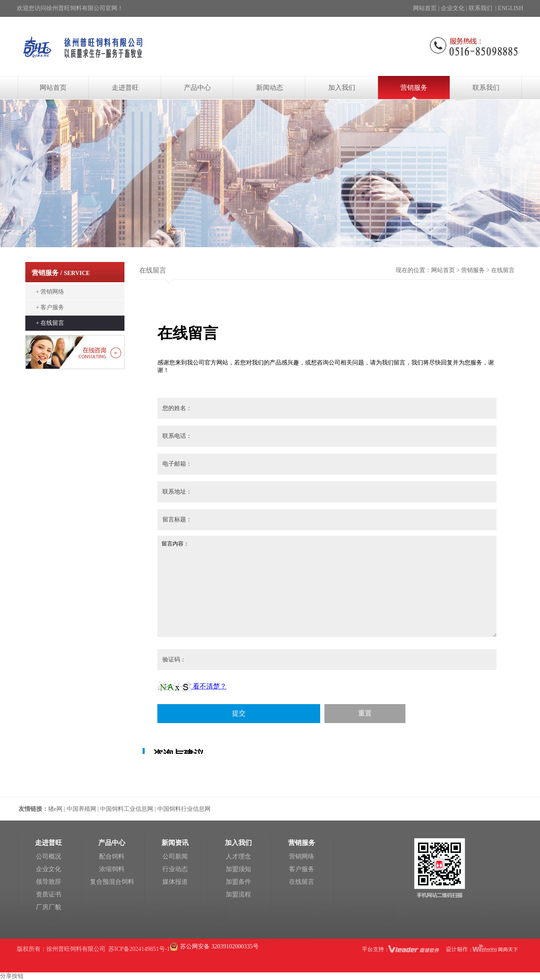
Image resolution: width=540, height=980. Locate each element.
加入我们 (342, 88)
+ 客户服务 (50, 307)
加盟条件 (238, 882)
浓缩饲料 (112, 869)
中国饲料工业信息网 (127, 809)
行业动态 (175, 869)
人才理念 (238, 856)
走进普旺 (125, 88)
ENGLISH (510, 8)
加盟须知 (238, 869)
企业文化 (453, 8)
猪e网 (55, 809)
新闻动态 (270, 88)
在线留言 (302, 882)
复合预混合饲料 (112, 882)
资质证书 (49, 894)
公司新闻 (175, 856)
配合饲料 (112, 856)
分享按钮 (12, 976)
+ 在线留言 (50, 323)
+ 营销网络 (50, 292)
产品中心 (197, 88)
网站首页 (425, 8)
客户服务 (302, 869)
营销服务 (414, 88)
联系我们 (481, 8)
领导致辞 (49, 882)
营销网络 (302, 856)
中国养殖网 (82, 809)
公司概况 (49, 856)
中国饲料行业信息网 (184, 809)
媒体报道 (175, 882)
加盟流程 (238, 894)
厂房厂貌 (49, 907)
